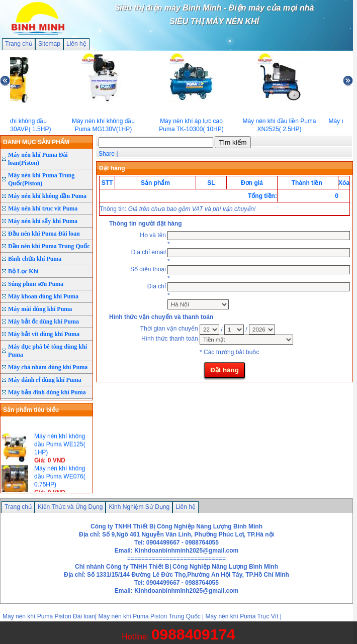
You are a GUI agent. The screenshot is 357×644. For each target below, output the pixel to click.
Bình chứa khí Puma (35, 259)
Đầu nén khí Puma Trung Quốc (49, 246)
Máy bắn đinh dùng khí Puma (47, 392)
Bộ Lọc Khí (23, 271)
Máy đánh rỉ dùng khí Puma (44, 380)
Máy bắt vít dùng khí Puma (44, 334)
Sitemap (49, 44)
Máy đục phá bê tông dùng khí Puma (48, 351)
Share (107, 154)
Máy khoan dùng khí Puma (43, 296)
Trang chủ (19, 44)
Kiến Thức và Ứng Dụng (70, 507)
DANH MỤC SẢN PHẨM (36, 142)
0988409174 (193, 634)
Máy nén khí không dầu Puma (47, 196)
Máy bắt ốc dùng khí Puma (43, 321)
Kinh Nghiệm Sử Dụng (139, 507)
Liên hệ (76, 44)
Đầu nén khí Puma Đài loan (44, 234)
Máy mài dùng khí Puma (40, 309)
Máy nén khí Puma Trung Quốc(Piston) (41, 179)
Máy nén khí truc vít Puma (43, 208)
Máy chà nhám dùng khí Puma (48, 367)
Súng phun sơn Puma (36, 284)
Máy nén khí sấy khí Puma (43, 221)
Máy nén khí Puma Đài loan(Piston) (38, 159)
